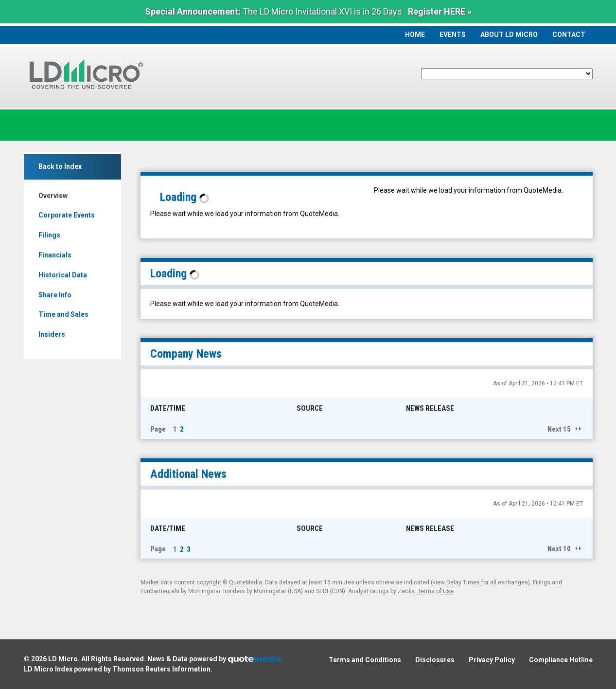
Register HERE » (440, 11)
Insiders (52, 334)
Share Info (55, 295)
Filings (49, 235)
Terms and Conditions (365, 660)
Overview (53, 196)
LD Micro (63, 659)
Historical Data (63, 275)
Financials (55, 255)
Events (453, 35)
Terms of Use (436, 591)
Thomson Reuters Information (161, 669)
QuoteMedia (246, 582)
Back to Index (60, 166)
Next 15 (559, 429)
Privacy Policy (492, 660)
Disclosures (435, 660)
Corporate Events (67, 215)
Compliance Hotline (561, 660)
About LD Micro (509, 35)
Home (415, 35)
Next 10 (559, 549)
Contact (569, 35)
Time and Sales (63, 314)
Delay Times (463, 582)
